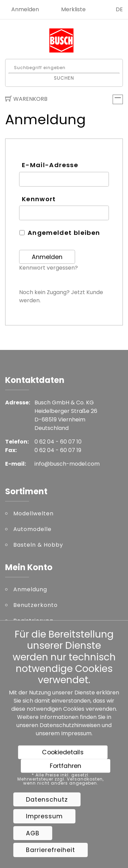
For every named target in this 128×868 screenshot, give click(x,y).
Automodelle (32, 529)
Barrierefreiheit (51, 850)
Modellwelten (33, 513)
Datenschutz (47, 800)
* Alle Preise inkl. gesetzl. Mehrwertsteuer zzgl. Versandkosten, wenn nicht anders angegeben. (61, 779)
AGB (33, 833)
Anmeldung (30, 589)
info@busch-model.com (67, 464)
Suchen (64, 78)
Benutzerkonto (35, 605)
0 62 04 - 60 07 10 (58, 442)
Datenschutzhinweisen (70, 725)
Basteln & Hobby (38, 545)
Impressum (76, 733)
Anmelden (25, 9)
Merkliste (73, 9)
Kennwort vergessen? (48, 268)
